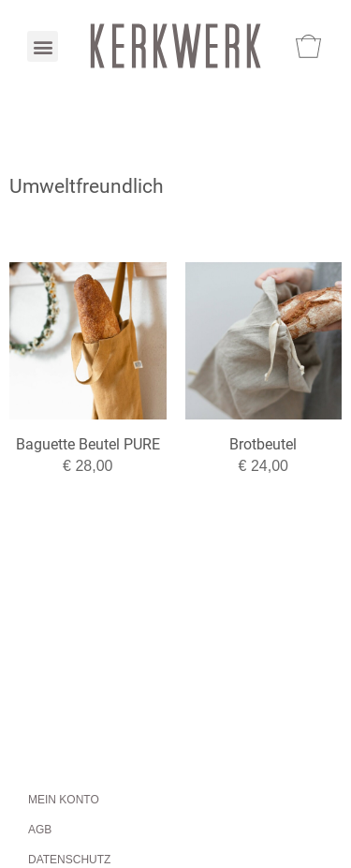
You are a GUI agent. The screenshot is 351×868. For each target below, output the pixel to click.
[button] (43, 46)
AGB (40, 830)
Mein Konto (64, 800)
